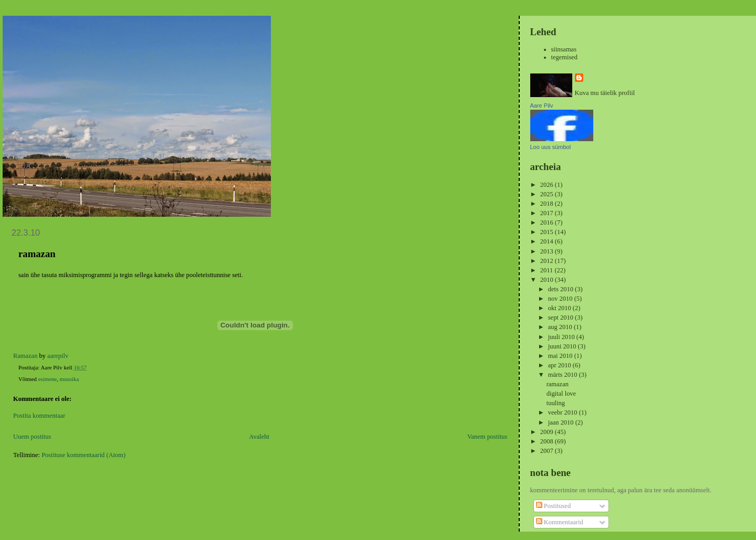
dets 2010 (561, 289)
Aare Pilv (542, 105)
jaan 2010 (562, 422)
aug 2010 (561, 327)
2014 (548, 241)
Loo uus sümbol (551, 147)
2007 (548, 451)
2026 (548, 185)
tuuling (556, 403)
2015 (548, 232)
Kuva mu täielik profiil (605, 93)
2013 (548, 251)
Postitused (553, 506)
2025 (548, 194)
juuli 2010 (562, 337)
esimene (48, 379)
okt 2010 (560, 308)
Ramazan (25, 356)
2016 (548, 223)
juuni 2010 (563, 346)
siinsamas (564, 49)
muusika (70, 379)
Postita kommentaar (39, 416)
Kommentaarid (560, 522)
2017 (548, 213)
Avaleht (259, 437)
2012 (548, 261)
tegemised (565, 57)
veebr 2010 (564, 412)
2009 (548, 432)
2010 (548, 280)
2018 (548, 204)
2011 (548, 270)
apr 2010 (560, 365)
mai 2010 (561, 356)
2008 (548, 441)
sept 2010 (561, 317)
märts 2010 (564, 375)
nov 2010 (561, 299)
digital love (561, 394)
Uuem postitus (32, 437)
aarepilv (58, 356)
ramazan (558, 384)
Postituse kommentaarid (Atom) (83, 455)
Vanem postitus (487, 437)
